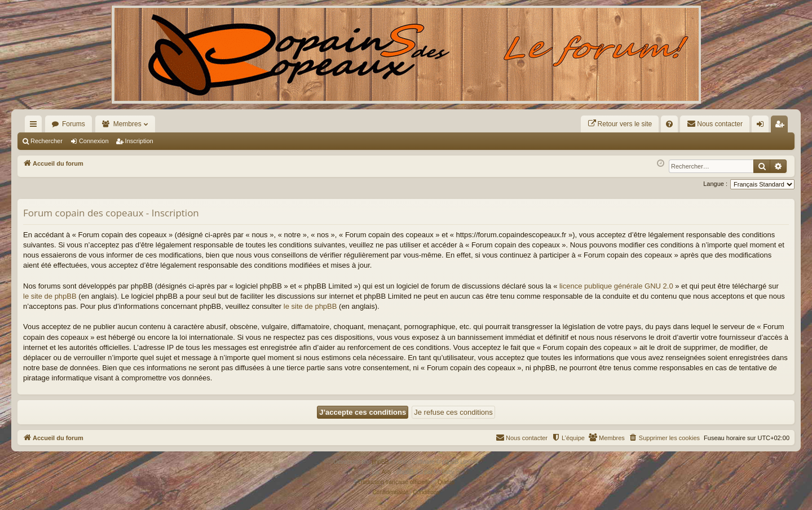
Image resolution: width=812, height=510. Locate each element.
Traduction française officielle (394, 482)
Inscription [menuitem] (782, 126)
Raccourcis (36, 126)
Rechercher (47, 141)
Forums (74, 124)
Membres (127, 124)
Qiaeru (446, 482)
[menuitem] (620, 124)
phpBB (380, 462)
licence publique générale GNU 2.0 (616, 286)
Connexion (94, 141)
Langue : (715, 184)
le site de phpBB (50, 296)
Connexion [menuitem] (763, 126)
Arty (387, 472)
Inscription (139, 141)
